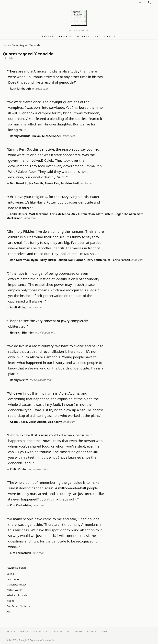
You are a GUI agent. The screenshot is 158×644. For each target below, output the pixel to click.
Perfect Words (14, 590)
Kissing (10, 601)
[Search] (150, 2)
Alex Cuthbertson (83, 214)
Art (8, 612)
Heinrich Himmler (22, 333)
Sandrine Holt (70, 183)
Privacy (92, 631)
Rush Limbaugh (20, 89)
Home (6, 45)
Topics (110, 36)
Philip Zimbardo (21, 469)
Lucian (36, 136)
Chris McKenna (60, 214)
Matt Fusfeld (105, 214)
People (65, 36)
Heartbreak (13, 579)
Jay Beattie (36, 183)
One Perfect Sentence (18, 606)
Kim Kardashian (21, 505)
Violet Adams (37, 422)
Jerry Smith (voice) (99, 260)
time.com (38, 505)
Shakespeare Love (16, 585)
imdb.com (69, 136)
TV (97, 36)
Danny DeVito (19, 380)
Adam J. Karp (19, 422)
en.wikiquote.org (45, 333)
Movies (83, 36)
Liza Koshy (55, 422)
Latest (48, 36)
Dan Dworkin (19, 183)
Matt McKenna (39, 214)
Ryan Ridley (39, 260)
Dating (10, 574)
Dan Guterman (20, 260)
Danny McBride (20, 136)
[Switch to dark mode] (140, 2)
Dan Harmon (77, 260)
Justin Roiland (58, 260)
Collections (41, 631)
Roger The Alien (125, 214)
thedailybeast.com (41, 380)
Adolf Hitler (18, 307)
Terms (105, 631)
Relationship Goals (17, 595)
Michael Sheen (52, 136)
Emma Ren (52, 183)
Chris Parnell (121, 260)
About (78, 631)
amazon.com (40, 89)
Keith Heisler (19, 214)
